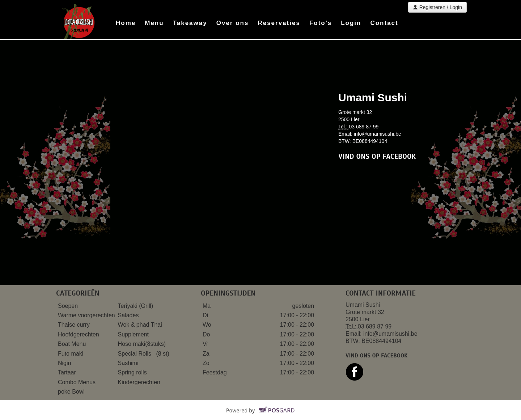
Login (351, 23)
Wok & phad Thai (140, 325)
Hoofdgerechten (79, 334)
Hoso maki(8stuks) (143, 344)
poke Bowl (71, 392)
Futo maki (71, 354)
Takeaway (190, 23)
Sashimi (129, 363)
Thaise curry (75, 325)
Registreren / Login (437, 7)
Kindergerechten (140, 382)
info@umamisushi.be (378, 134)
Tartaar (68, 372)
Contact (384, 23)
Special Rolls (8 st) (144, 354)
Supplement (134, 334)
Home (126, 23)
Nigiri (65, 363)
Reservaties (279, 23)
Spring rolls (133, 372)
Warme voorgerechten (87, 315)
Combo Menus (78, 382)
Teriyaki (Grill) (136, 306)
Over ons (233, 23)
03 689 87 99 (364, 127)
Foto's (321, 23)
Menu (154, 23)
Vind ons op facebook (377, 156)
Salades (128, 315)
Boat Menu (73, 344)
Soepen (69, 306)
